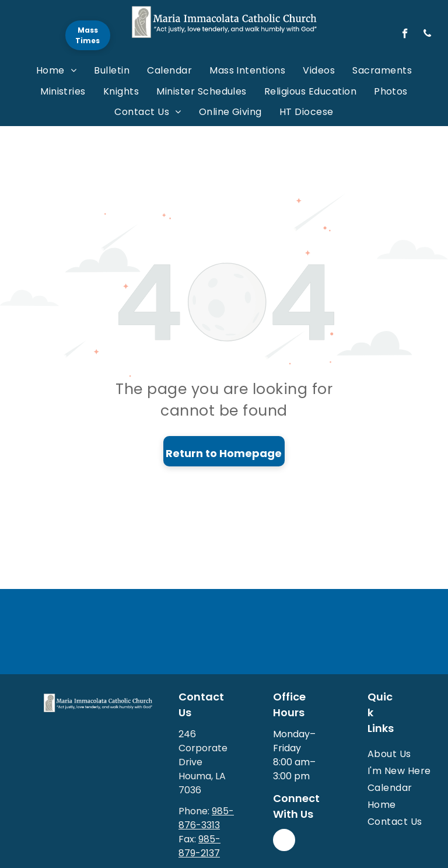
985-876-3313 (206, 818)
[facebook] (405, 35)
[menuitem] (56, 70)
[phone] (427, 35)
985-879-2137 (199, 846)
